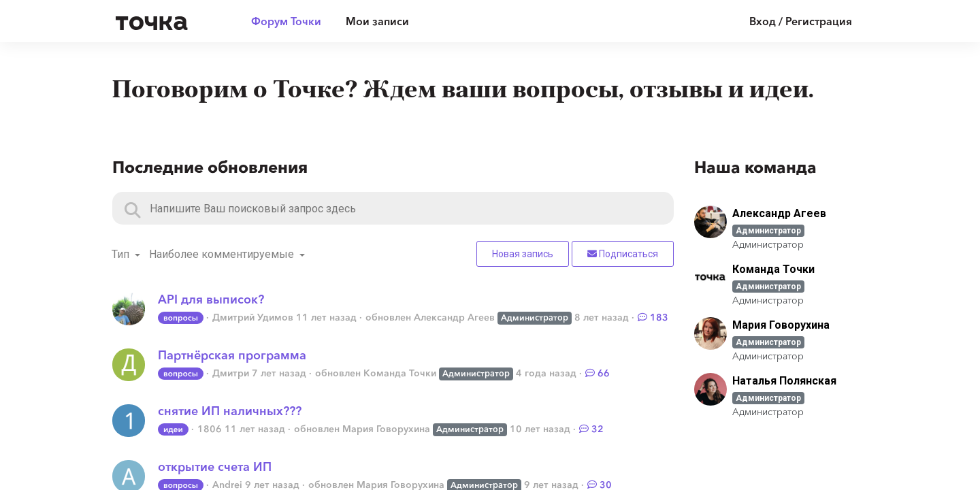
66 (598, 373)
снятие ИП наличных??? (230, 411)
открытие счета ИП (215, 467)
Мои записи (377, 21)
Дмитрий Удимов (253, 317)
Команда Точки (400, 373)
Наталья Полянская (784, 381)
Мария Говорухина (386, 429)
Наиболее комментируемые (223, 254)
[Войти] (790, 21)
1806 (210, 429)
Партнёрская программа (232, 355)
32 (591, 429)
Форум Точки (286, 21)
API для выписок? (211, 299)
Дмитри (231, 373)
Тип (122, 254)
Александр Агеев (454, 317)
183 (653, 317)
